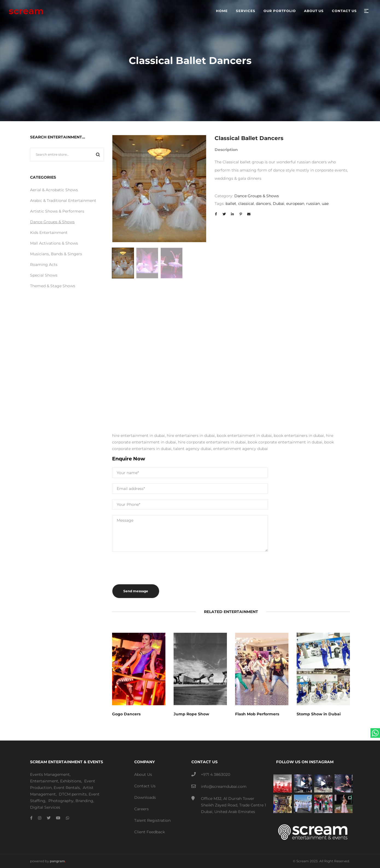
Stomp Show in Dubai (319, 714)
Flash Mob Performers (257, 714)
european (295, 204)
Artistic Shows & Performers (57, 211)
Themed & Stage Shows (53, 286)
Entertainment (44, 781)
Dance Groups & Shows (257, 196)
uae (325, 204)
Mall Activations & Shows (54, 243)
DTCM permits (73, 794)
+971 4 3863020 (216, 774)
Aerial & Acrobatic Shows (54, 190)
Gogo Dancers (126, 714)
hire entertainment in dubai (138, 436)
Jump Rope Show (191, 714)
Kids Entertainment (49, 233)
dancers (263, 204)
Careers (141, 809)
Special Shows (44, 275)
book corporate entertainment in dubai (285, 442)
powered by (48, 861)
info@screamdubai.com (224, 786)
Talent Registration (152, 820)
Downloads (145, 797)
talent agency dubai (192, 449)
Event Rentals (67, 788)
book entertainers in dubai (299, 436)
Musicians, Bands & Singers (56, 254)
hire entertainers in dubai (191, 436)
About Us (143, 774)
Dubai (279, 204)
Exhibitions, (71, 781)
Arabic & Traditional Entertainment (63, 201)
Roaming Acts (44, 265)
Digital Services (45, 807)
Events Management (50, 774)
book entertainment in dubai (244, 436)
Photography (61, 801)
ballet (231, 204)
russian (313, 204)
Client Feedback (150, 832)
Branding (84, 801)
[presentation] (154, 568)
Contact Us (145, 786)
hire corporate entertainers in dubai (212, 442)
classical (246, 204)
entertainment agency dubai (241, 449)
